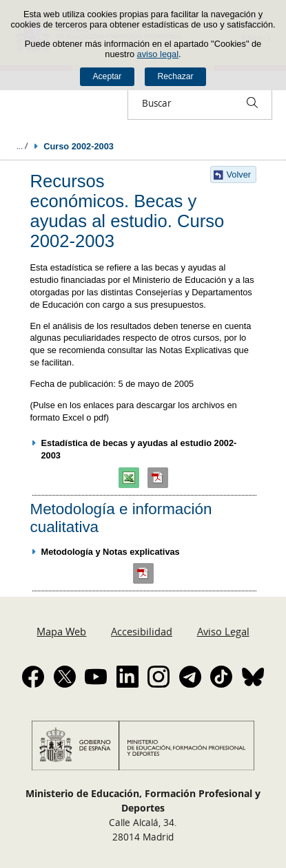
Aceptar (107, 76)
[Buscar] (252, 103)
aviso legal (158, 54)
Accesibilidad (142, 631)
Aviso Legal (223, 631)
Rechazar (176, 76)
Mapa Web (61, 631)
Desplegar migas (22, 146)
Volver (239, 174)
